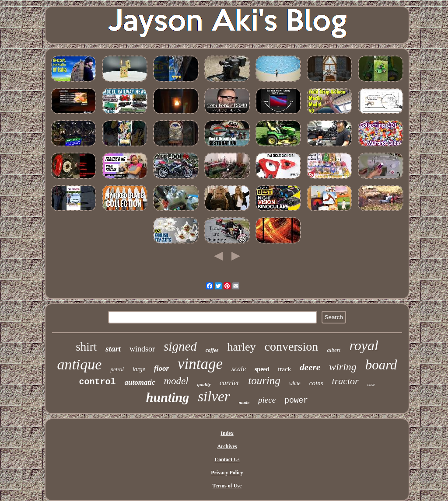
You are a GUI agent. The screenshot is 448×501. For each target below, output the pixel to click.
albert (334, 350)
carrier (229, 383)
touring (264, 381)
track (284, 369)
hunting (168, 397)
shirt (86, 347)
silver (214, 397)
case (371, 384)
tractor (345, 381)
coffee (212, 350)
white (295, 383)
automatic (140, 382)
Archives (227, 446)
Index (227, 433)
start (113, 349)
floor (161, 368)
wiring (343, 367)
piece (267, 400)
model (176, 381)
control (98, 382)
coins (316, 383)
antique (79, 364)
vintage (200, 364)
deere (310, 367)
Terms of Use (227, 486)
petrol (117, 369)
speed (262, 369)
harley (242, 347)
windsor (142, 349)
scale (239, 369)
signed (180, 346)
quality (204, 384)
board (381, 365)
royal (364, 345)
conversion (292, 346)
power (296, 400)
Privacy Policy (227, 473)
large (139, 369)
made (244, 402)
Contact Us (227, 459)
